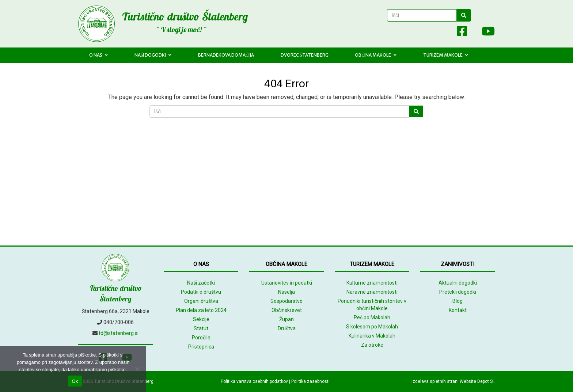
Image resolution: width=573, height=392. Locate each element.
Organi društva (201, 301)
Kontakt (458, 310)
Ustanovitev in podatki (287, 283)
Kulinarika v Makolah (372, 336)
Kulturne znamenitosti (372, 283)
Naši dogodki (153, 55)
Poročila (201, 338)
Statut (201, 328)
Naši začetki (201, 283)
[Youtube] (485, 33)
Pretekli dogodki (458, 292)
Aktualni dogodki (458, 283)
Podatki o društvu (201, 292)
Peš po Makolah (372, 317)
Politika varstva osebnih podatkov (254, 381)
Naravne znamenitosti (372, 292)
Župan (286, 319)
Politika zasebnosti (310, 381)
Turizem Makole (446, 55)
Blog (458, 301)
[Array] (446, 33)
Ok (75, 381)
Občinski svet (287, 310)
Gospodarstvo (286, 301)
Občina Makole (376, 55)
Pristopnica (201, 347)
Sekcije (201, 319)
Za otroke (372, 345)
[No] (137, 369)
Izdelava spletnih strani (435, 381)
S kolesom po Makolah (372, 327)
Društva (287, 328)
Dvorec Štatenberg (305, 55)
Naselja (286, 292)
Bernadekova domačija (226, 55)
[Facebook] (462, 33)
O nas (98, 55)
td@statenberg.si (119, 333)
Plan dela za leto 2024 (201, 310)
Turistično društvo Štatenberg (185, 16)
